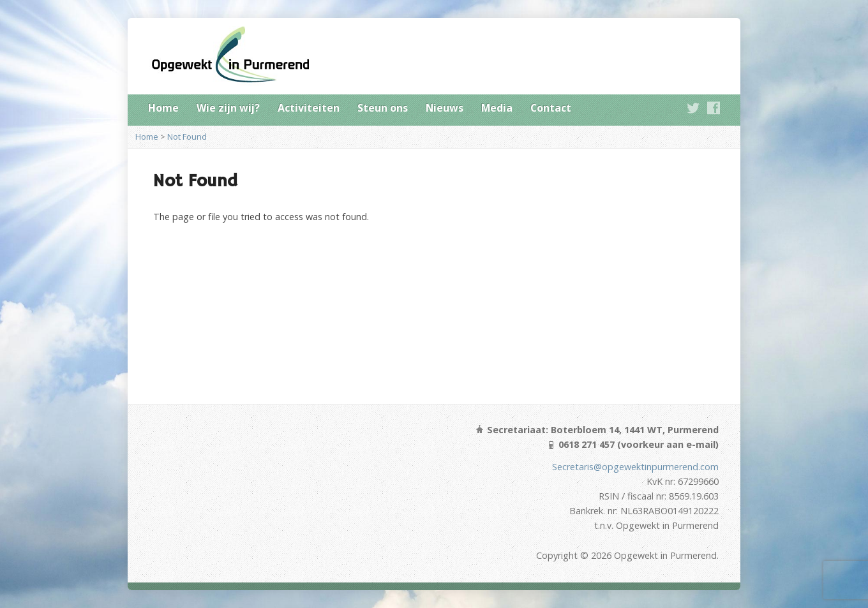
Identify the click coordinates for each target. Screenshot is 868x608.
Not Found (187, 137)
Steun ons (383, 108)
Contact (551, 108)
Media (497, 108)
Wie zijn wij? (228, 108)
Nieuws (445, 108)
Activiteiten (309, 108)
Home (163, 108)
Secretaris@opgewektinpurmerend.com (635, 467)
